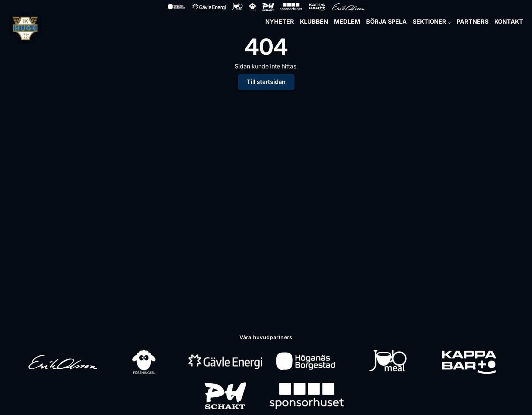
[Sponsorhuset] (307, 396)
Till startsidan (266, 82)
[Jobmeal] (388, 362)
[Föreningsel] (144, 362)
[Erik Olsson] (63, 362)
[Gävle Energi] (225, 362)
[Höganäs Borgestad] (306, 362)
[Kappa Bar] (469, 362)
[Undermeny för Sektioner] (449, 23)
